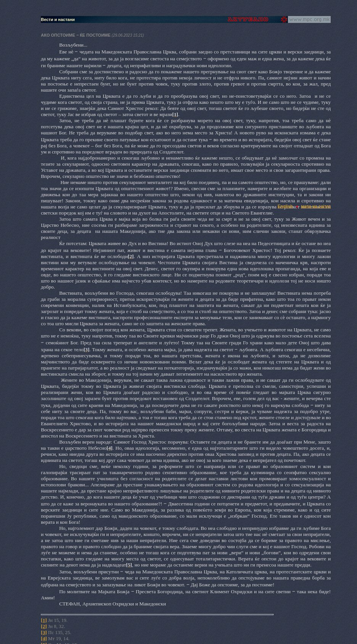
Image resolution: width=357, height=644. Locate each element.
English (285, 206)
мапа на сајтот (316, 206)
